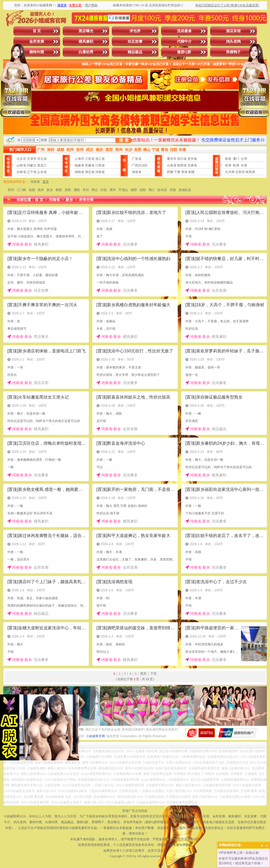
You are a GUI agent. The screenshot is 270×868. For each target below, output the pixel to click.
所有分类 (86, 200)
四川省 (182, 159)
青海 (184, 172)
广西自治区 (140, 165)
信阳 (143, 190)
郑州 (11, 190)
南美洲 (250, 172)
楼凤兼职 (86, 42)
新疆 (191, 172)
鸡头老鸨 (233, 42)
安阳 (68, 190)
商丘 (95, 190)
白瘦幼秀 (86, 52)
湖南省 (79, 172)
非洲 (244, 165)
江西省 (100, 165)
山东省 (42, 172)
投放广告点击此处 (135, 811)
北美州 (240, 172)
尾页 (143, 674)
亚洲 (228, 165)
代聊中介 (184, 42)
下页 (153, 674)
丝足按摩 (135, 42)
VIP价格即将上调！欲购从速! (239, 853)
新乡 (50, 190)
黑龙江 (42, 165)
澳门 (236, 159)
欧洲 (236, 165)
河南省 (100, 172)
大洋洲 (230, 172)
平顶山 (123, 190)
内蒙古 (32, 165)
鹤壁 (59, 190)
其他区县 (185, 190)
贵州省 (192, 159)
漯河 (113, 190)
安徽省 (90, 165)
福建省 (79, 165)
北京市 (21, 159)
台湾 (244, 159)
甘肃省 (192, 165)
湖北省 (90, 172)
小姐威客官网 (95, 736)
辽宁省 (32, 172)
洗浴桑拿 (184, 31)
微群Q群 (184, 52)
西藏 (170, 172)
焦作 (41, 190)
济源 (173, 190)
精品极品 (135, 52)
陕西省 (182, 165)
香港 (228, 159)
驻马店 (162, 190)
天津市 (32, 159)
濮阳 (77, 190)
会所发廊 (37, 42)
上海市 (79, 159)
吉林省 (21, 172)
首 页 (37, 31)
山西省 (21, 165)
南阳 (134, 190)
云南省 (172, 165)
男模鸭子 (233, 52)
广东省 (137, 159)
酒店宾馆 (233, 31)
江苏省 (90, 159)
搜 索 (124, 140)
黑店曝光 (86, 31)
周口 (152, 190)
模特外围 (37, 52)
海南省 (137, 172)
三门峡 (21, 190)
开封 (86, 190)
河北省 (42, 159)
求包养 (135, 31)
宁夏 (177, 172)
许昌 (104, 190)
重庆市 (172, 159)
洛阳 (32, 190)
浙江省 (100, 159)
